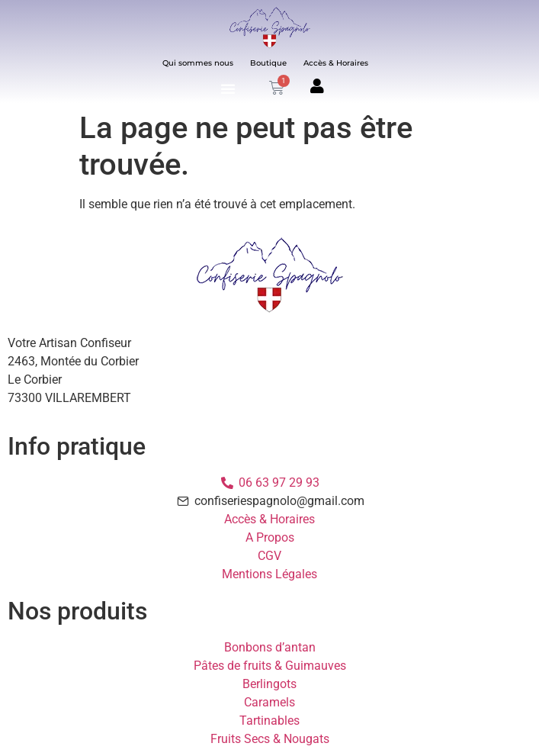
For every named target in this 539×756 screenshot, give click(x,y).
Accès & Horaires (336, 63)
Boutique (268, 63)
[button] (228, 89)
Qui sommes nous (198, 63)
